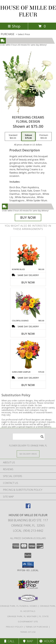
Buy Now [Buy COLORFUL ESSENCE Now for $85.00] (28, 334)
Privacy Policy (15, 627)
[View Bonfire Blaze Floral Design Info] (28, 252)
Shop (14, 26)
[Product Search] (29, 437)
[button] (28, 565)
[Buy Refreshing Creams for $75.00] (28, 218)
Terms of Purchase (37, 627)
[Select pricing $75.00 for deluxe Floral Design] (28, 137)
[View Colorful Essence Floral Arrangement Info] (28, 304)
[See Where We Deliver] (28, 454)
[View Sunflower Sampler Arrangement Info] (28, 355)
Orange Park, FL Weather (22, 616)
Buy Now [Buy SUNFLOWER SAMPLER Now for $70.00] (28, 385)
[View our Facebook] (28, 507)
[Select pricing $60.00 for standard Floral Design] (13, 137)
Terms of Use (28, 632)
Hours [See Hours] (47, 641)
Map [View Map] (28, 641)
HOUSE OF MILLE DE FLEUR (28, 11)
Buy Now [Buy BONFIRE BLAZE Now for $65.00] (28, 282)
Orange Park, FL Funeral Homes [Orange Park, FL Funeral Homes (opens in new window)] (19, 606)
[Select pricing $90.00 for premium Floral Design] (44, 137)
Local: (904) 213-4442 (28, 531)
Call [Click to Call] (9, 641)
